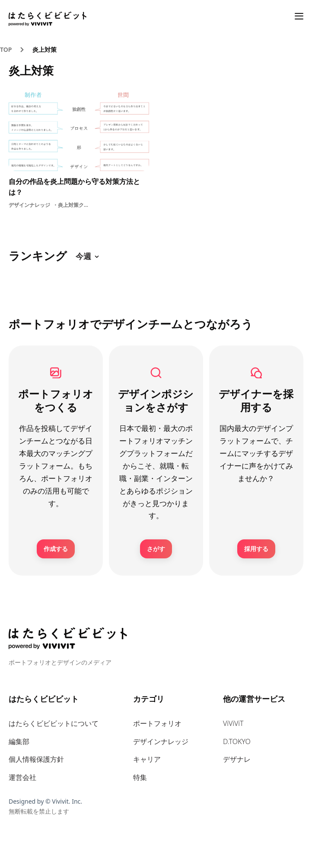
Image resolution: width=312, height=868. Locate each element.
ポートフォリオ (157, 723)
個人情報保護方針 (36, 759)
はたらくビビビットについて (54, 723)
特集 (140, 777)
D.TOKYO (237, 741)
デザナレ (237, 759)
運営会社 (22, 777)
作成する (56, 549)
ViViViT (233, 723)
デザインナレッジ (161, 741)
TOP (6, 49)
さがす (156, 549)
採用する (256, 549)
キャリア (147, 759)
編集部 (19, 741)
